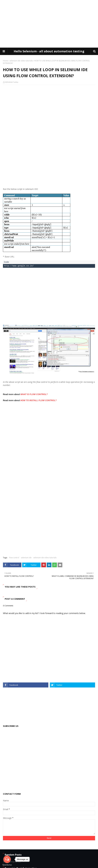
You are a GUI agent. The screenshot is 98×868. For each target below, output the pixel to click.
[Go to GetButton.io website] (7, 865)
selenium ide (26, 558)
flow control (14, 558)
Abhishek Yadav (12, 82)
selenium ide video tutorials (21, 61)
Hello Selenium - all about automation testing (49, 51)
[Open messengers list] (7, 859)
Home (6, 61)
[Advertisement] (50, 24)
